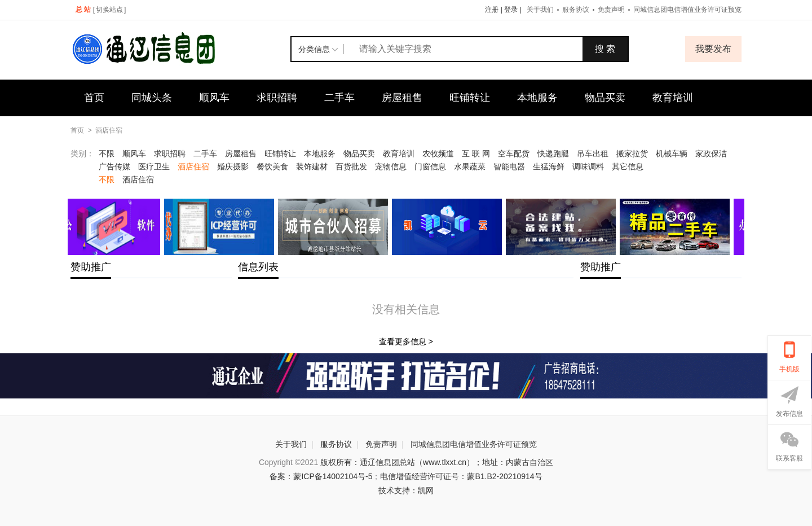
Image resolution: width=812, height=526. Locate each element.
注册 (492, 10)
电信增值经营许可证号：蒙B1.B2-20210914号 (461, 476)
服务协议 (576, 10)
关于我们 (540, 10)
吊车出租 (593, 154)
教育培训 (673, 98)
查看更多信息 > (406, 341)
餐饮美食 (272, 166)
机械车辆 (672, 154)
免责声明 (611, 10)
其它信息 (628, 166)
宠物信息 (391, 166)
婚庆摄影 (233, 166)
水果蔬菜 (470, 166)
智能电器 (509, 166)
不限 (107, 154)
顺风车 (214, 98)
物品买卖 (605, 98)
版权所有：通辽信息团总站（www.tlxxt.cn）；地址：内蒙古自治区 (437, 462)
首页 (94, 98)
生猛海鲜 (549, 166)
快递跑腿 (553, 154)
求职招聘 (277, 98)
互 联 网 (476, 154)
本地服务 (537, 98)
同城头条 (152, 98)
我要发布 (713, 49)
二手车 (339, 98)
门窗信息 (430, 166)
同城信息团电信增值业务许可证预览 (687, 10)
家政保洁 (711, 154)
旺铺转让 (470, 98)
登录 (511, 10)
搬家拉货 (632, 154)
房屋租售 (402, 98)
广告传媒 (114, 166)
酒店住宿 (109, 130)
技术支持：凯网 (406, 490)
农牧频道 (438, 154)
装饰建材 (312, 166)
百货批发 (351, 166)
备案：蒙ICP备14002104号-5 (321, 476)
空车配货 (514, 154)
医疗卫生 (154, 166)
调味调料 (588, 166)
